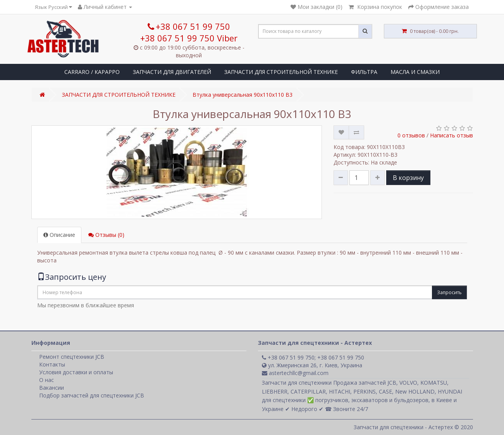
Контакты (52, 364)
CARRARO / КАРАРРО (92, 72)
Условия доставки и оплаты (76, 372)
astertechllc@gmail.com (295, 373)
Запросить (449, 292)
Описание (59, 235)
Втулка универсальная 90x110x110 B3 (243, 95)
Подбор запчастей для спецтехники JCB (92, 395)
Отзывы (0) (106, 235)
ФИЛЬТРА (364, 72)
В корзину (408, 178)
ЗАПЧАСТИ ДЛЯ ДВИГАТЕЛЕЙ (172, 72)
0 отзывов (411, 135)
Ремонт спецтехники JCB (72, 357)
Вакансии (52, 388)
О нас (46, 380)
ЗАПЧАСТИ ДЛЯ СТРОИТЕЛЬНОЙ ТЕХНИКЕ (281, 72)
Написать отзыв (452, 135)
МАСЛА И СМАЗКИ (415, 72)
